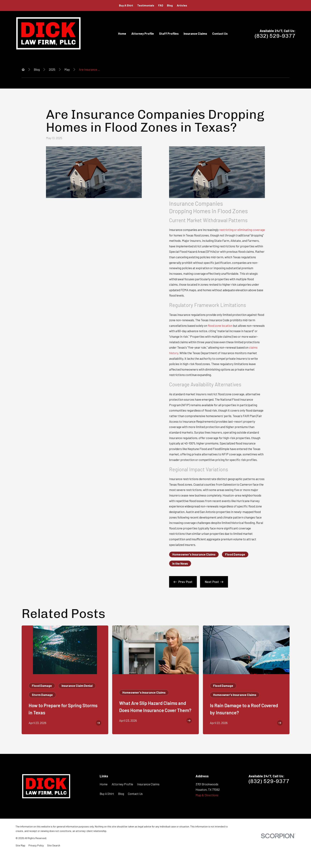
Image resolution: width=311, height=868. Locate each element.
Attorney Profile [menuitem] (143, 33)
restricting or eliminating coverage (242, 230)
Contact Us (135, 794)
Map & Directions (207, 795)
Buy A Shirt (126, 5)
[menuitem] (20, 845)
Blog (170, 5)
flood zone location (220, 326)
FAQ (161, 5)
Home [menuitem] (122, 33)
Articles (182, 5)
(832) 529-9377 (275, 36)
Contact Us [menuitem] (220, 33)
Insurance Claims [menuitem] (195, 33)
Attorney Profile (122, 784)
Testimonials (146, 5)
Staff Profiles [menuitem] (169, 33)
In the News (180, 563)
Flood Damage (235, 554)
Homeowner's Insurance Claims (194, 554)
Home (104, 784)
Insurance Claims (148, 784)
